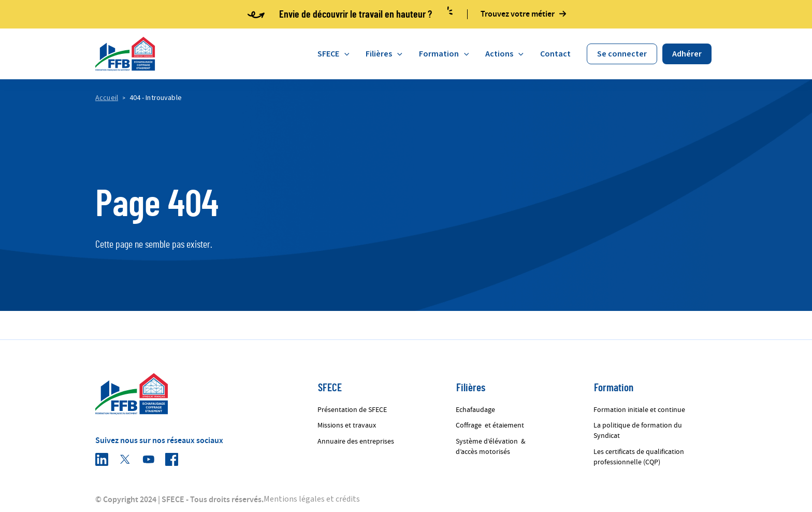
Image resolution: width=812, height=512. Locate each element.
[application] (344, 54)
